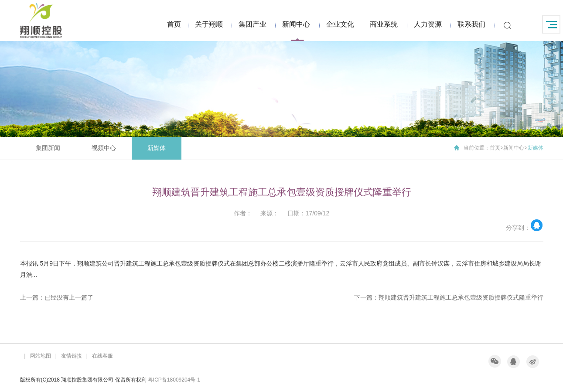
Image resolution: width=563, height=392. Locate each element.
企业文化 (340, 24)
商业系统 (384, 24)
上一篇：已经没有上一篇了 (57, 297)
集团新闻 (48, 148)
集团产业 (252, 24)
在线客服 (102, 356)
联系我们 (471, 24)
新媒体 (157, 148)
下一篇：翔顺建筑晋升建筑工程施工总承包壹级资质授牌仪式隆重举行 (449, 297)
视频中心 (104, 148)
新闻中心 (296, 24)
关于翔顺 (209, 24)
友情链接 (72, 356)
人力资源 (428, 24)
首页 (174, 24)
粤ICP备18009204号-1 (174, 380)
